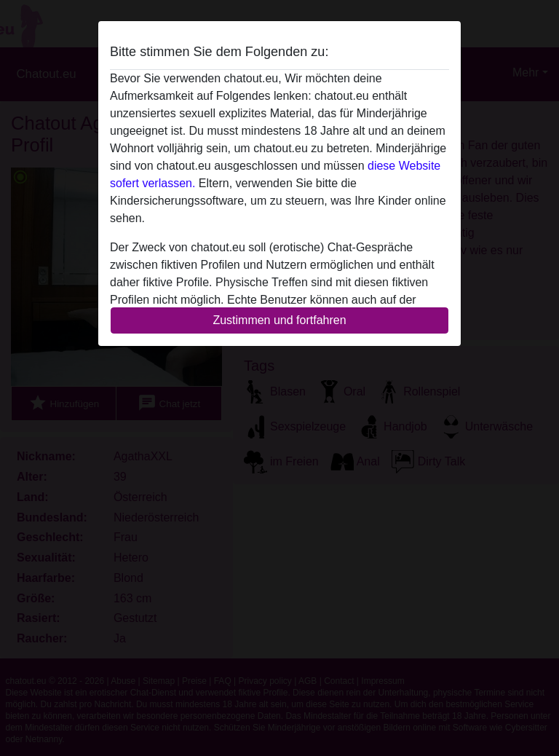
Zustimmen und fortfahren (279, 320)
